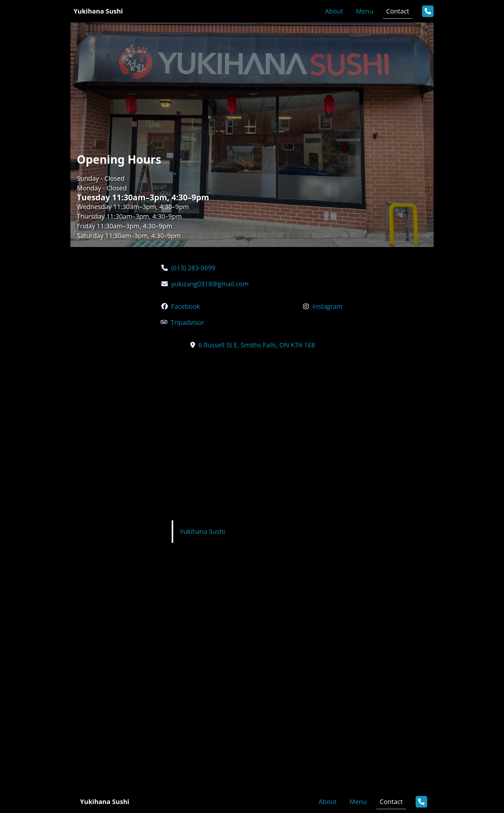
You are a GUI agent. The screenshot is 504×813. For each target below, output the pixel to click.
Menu (364, 11)
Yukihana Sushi (202, 531)
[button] (428, 11)
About (334, 11)
